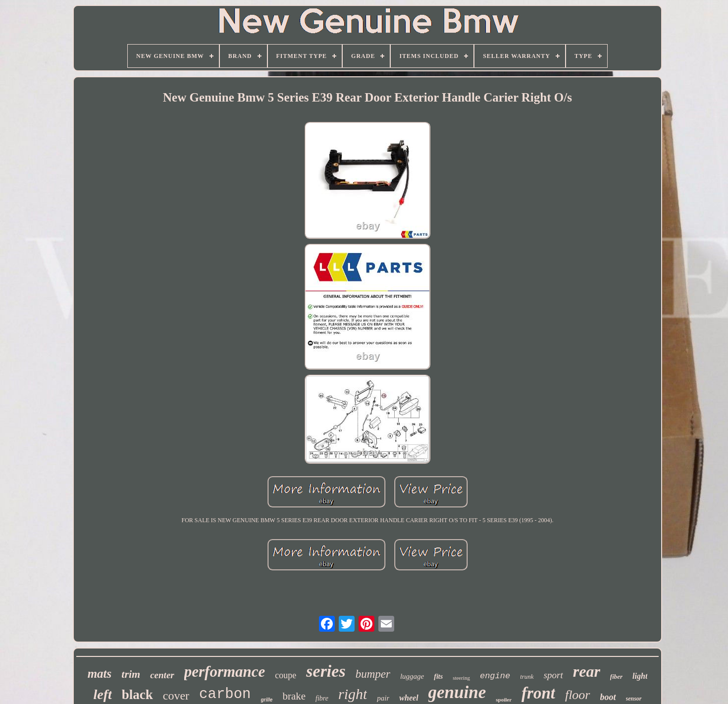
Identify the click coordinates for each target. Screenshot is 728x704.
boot (608, 697)
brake (294, 696)
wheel (409, 698)
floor (578, 695)
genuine (457, 692)
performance (225, 672)
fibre (322, 698)
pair (383, 698)
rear (587, 671)
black (137, 695)
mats (100, 674)
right (353, 694)
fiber (616, 677)
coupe (286, 675)
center (162, 675)
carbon (225, 694)
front (538, 693)
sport (553, 675)
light (640, 676)
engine (495, 676)
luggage (412, 676)
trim (131, 674)
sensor (634, 699)
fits (438, 677)
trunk (527, 677)
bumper (373, 674)
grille (267, 700)
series (326, 671)
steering (461, 678)
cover (176, 696)
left (102, 694)
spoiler (504, 700)
